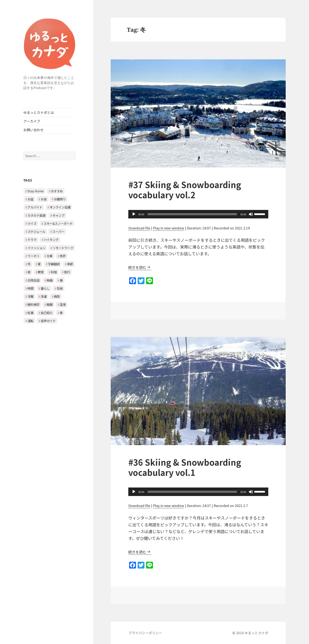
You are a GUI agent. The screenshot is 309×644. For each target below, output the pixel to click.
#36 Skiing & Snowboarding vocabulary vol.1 (185, 467)
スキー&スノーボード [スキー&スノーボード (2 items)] (58, 223)
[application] (198, 214)
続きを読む (137, 267)
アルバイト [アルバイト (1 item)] (35, 207)
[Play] (134, 214)
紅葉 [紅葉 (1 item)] (31, 313)
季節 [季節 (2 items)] (70, 264)
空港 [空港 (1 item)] (63, 304)
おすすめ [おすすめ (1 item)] (57, 191)
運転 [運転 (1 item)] (31, 321)
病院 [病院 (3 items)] (57, 296)
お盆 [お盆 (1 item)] (31, 199)
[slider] (192, 214)
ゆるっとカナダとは (39, 112)
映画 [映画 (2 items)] (50, 280)
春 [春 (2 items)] (61, 280)
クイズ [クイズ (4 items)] (32, 223)
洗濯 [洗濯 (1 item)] (44, 296)
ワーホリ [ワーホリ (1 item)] (34, 256)
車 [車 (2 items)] (61, 313)
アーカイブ (32, 121)
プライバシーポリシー (145, 633)
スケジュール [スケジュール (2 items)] (36, 231)
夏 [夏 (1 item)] (39, 264)
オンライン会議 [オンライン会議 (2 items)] (60, 207)
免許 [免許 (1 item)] (63, 256)
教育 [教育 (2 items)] (41, 272)
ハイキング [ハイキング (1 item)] (51, 240)
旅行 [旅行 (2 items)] (67, 272)
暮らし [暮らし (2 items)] (45, 288)
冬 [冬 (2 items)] (29, 264)
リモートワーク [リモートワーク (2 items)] (63, 248)
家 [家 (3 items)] (29, 272)
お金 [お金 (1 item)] (44, 199)
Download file (139, 228)
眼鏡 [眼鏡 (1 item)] (50, 304)
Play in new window (168, 228)
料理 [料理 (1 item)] (54, 272)
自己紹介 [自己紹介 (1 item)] (47, 313)
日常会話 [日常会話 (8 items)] (34, 280)
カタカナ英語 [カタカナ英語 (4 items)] (36, 215)
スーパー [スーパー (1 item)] (58, 231)
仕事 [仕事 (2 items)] (50, 256)
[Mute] (251, 214)
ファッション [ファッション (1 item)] (36, 248)
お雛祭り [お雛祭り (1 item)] (60, 199)
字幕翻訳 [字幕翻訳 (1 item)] (54, 264)
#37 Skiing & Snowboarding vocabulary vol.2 (185, 190)
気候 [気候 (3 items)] (60, 288)
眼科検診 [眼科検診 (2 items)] (34, 304)
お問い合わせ (34, 130)
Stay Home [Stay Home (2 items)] (36, 191)
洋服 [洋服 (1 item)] (31, 296)
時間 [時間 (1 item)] (31, 288)
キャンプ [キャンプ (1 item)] (59, 215)
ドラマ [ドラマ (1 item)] (32, 240)
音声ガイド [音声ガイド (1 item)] (48, 321)
